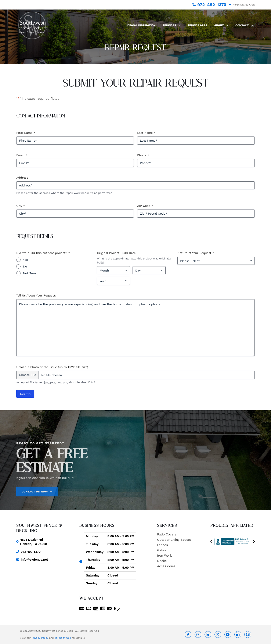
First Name (26, 133)
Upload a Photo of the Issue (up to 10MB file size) (52, 367)
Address (24, 178)
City (21, 206)
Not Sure (30, 273)
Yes (25, 260)
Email (22, 155)
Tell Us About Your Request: (36, 295)
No (25, 266)
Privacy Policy (40, 638)
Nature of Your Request (196, 253)
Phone (143, 155)
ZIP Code (145, 206)
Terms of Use (63, 638)
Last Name (146, 133)
